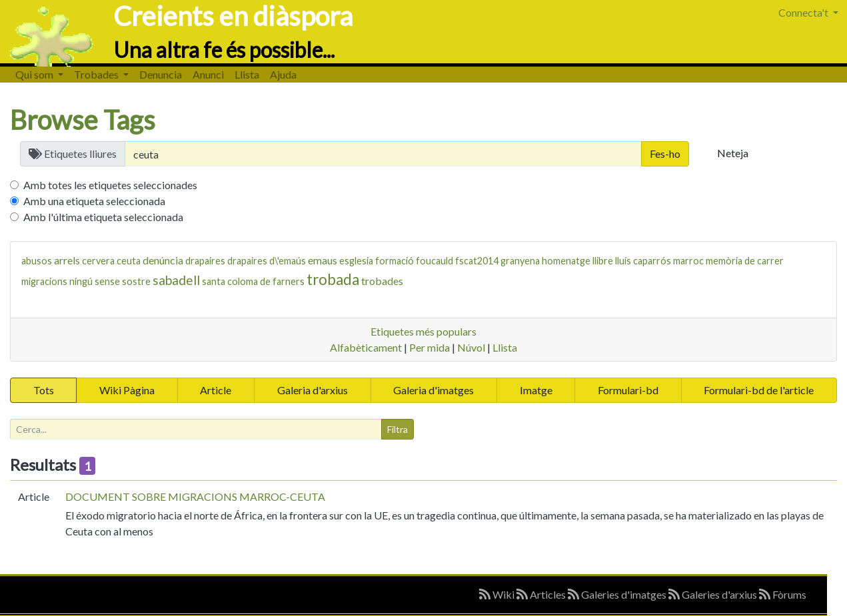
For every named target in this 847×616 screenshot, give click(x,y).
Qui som (35, 74)
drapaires (205, 261)
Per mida (429, 347)
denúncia (163, 260)
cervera (98, 261)
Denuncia (161, 74)
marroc (688, 261)
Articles (542, 594)
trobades (382, 281)
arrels (67, 260)
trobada (333, 279)
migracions (44, 281)
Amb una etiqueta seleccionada (94, 201)
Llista (247, 74)
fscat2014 (477, 261)
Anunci (208, 74)
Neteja (733, 153)
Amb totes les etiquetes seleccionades (110, 185)
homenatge (566, 261)
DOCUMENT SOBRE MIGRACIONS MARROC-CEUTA (195, 496)
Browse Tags (83, 120)
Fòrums (783, 594)
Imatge (536, 390)
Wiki (498, 594)
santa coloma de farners (253, 281)
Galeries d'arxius (714, 594)
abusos (37, 261)
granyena (520, 261)
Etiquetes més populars (423, 331)
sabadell (176, 280)
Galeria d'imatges (433, 390)
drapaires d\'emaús (267, 261)
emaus (323, 260)
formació (395, 261)
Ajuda (283, 74)
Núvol (471, 347)
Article (216, 390)
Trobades (97, 74)
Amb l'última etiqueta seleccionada (103, 217)
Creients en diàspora (233, 16)
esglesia (356, 261)
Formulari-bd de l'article (759, 390)
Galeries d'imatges (618, 594)
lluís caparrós (643, 261)
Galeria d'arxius (313, 390)
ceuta (129, 261)
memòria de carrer (745, 261)
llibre (603, 261)
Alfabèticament (366, 347)
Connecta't (804, 12)
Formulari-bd (628, 390)
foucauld (434, 261)
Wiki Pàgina (127, 390)
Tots (44, 390)
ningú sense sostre (110, 281)
